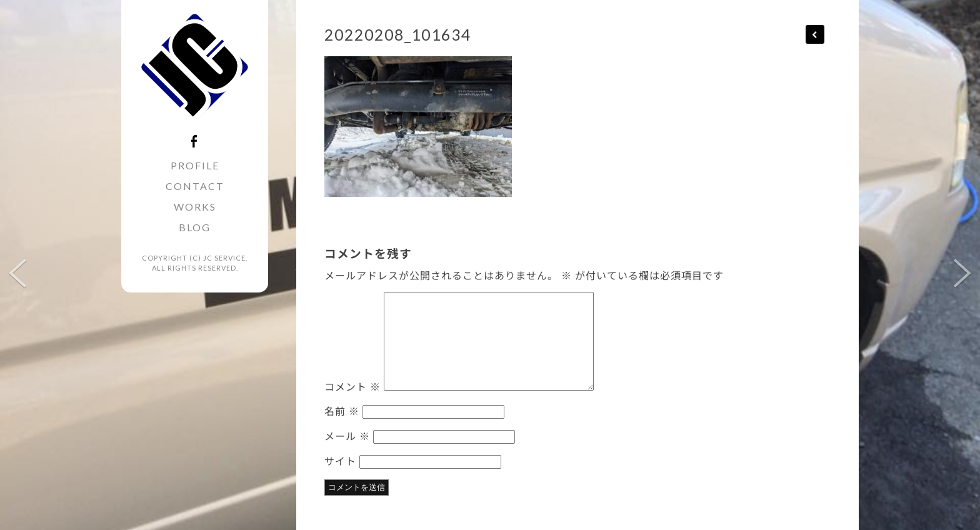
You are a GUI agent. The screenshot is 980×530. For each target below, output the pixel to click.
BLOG (195, 227)
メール (347, 436)
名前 (342, 411)
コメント (352, 386)
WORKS (195, 207)
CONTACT (195, 186)
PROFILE (195, 165)
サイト (340, 461)
